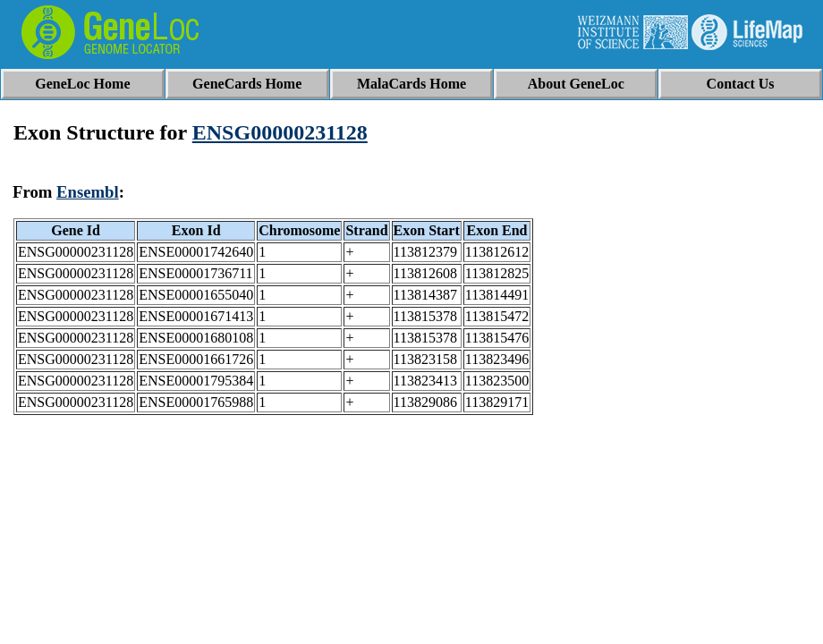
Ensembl (88, 192)
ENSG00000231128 (280, 132)
